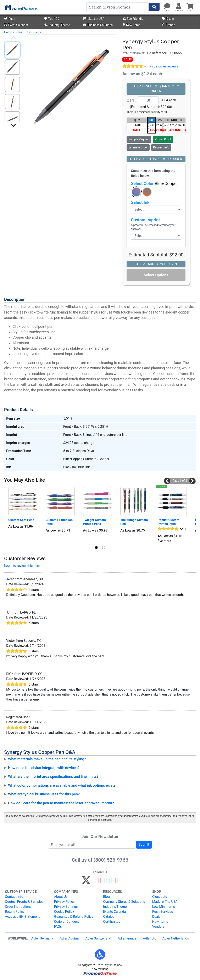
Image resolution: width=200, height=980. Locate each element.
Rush (10, 19)
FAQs (58, 927)
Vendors (158, 927)
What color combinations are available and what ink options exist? (62, 785)
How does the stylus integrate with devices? (44, 768)
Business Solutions (98, 25)
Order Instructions (18, 907)
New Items (132, 25)
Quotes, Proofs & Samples (24, 902)
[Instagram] (105, 882)
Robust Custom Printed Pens (169, 522)
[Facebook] (94, 882)
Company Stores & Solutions (124, 902)
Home (8, 32)
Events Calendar (115, 912)
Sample (139, 139)
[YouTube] (116, 882)
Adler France (127, 938)
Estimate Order (138, 147)
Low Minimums (164, 907)
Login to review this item (22, 566)
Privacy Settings (66, 907)
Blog (106, 897)
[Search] (117, 7)
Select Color (154, 184)
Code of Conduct (67, 922)
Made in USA (94, 19)
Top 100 (51, 19)
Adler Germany (42, 938)
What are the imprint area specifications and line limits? (53, 777)
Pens (19, 32)
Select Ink (140, 202)
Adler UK (149, 938)
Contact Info (14, 897)
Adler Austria (69, 938)
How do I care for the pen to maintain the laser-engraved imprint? (61, 803)
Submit (144, 845)
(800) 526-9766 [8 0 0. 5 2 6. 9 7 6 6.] (111, 860)
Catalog (109, 917)
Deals (168, 19)
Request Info (161, 147)
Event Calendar (16, 25)
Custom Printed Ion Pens (60, 522)
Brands (169, 25)
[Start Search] (154, 7)
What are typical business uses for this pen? (44, 794)
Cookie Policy (64, 912)
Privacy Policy (64, 902)
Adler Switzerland (98, 938)
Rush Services (163, 912)
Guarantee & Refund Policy (74, 917)
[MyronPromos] (21, 7)
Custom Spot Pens (21, 520)
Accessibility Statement (22, 917)
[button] (136, 192)
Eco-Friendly (133, 19)
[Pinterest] (100, 882)
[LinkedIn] (111, 882)
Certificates (112, 922)
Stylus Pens (33, 32)
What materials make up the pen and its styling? (47, 759)
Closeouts (160, 897)
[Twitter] (86, 882)
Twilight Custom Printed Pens (95, 522)
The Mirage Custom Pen (134, 522)
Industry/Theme (57, 25)
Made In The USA (165, 902)
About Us (61, 897)
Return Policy (15, 912)
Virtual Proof (163, 139)
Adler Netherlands (176, 938)
